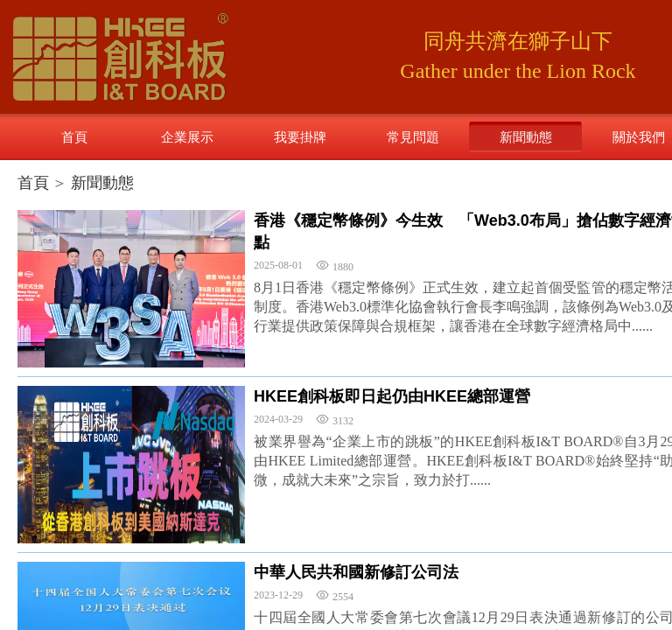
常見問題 (413, 137)
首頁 (33, 183)
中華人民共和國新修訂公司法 (356, 572)
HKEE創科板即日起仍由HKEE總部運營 (392, 396)
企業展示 (187, 137)
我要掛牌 (300, 137)
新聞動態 (102, 183)
